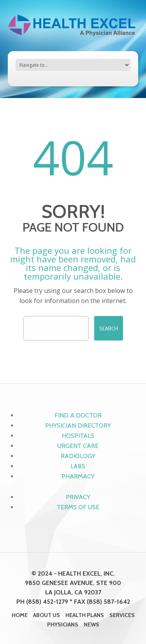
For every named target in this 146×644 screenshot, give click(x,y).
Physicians (63, 624)
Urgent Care (78, 446)
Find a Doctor (78, 415)
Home (20, 615)
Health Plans (85, 615)
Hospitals (78, 436)
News (91, 624)
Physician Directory (78, 425)
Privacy (78, 497)
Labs (78, 466)
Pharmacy (78, 476)
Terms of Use (78, 507)
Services (122, 615)
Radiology (78, 456)
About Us (47, 615)
